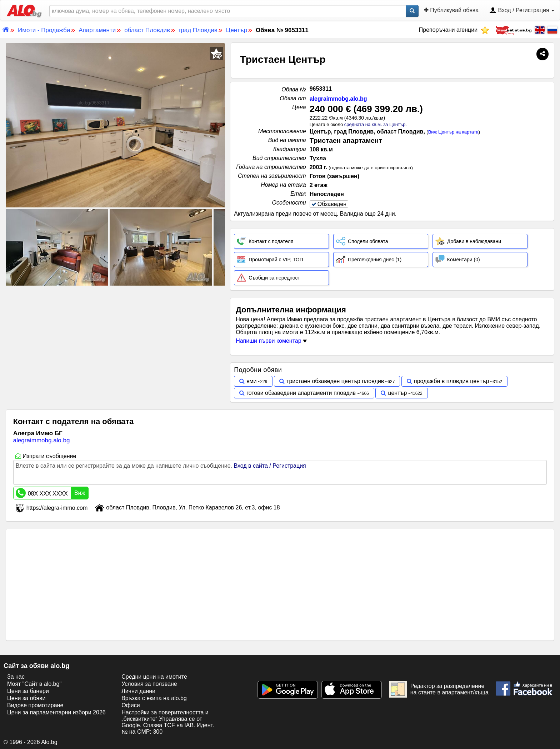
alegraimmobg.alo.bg (338, 99)
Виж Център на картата (453, 132)
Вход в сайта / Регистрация (270, 466)
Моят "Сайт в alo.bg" (34, 684)
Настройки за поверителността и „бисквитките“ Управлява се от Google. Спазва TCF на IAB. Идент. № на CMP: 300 (168, 722)
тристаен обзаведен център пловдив (335, 381)
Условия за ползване (149, 684)
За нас (16, 677)
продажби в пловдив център (451, 381)
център (397, 393)
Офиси (131, 705)
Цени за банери (28, 691)
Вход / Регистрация (522, 11)
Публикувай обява (451, 10)
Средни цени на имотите (154, 677)
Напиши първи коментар (271, 341)
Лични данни (138, 691)
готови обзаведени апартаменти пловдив (301, 393)
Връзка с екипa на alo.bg (154, 698)
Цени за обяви (26, 698)
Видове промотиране (35, 705)
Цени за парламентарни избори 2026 (56, 712)
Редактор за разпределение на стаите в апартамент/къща (439, 689)
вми (251, 381)
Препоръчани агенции (454, 30)
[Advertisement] (116, 341)
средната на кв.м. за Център (375, 124)
